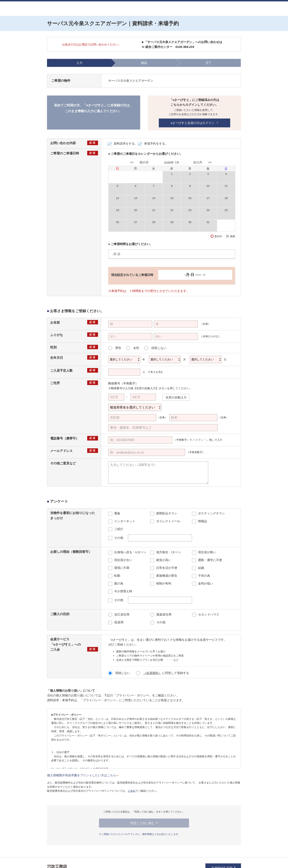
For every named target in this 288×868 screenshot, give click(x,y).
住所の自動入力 (176, 397)
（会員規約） (152, 673)
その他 (158, 622)
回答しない (155, 348)
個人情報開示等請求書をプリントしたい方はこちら (82, 775)
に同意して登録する (162, 673)
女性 (133, 348)
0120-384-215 (185, 47)
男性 (115, 348)
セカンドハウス (206, 614)
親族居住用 (161, 614)
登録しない (120, 673)
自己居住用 (119, 614)
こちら (131, 791)
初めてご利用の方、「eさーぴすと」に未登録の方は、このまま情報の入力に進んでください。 (93, 108)
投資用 (116, 622)
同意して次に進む (142, 823)
